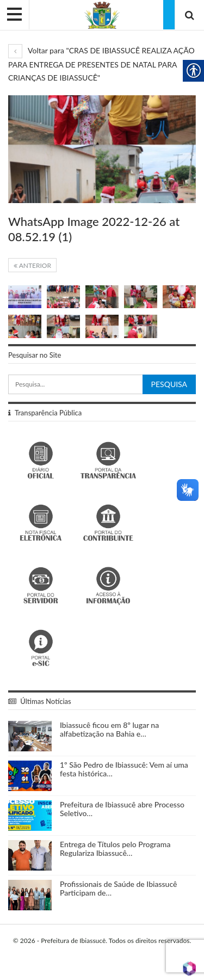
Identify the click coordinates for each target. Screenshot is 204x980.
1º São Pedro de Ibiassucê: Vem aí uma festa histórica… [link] (124, 769)
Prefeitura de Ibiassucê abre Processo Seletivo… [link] (122, 809)
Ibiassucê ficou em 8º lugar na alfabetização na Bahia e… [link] (109, 730)
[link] (102, 14)
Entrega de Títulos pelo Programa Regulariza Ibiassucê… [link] (115, 849)
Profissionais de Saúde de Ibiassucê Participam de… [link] (118, 889)
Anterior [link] (32, 265)
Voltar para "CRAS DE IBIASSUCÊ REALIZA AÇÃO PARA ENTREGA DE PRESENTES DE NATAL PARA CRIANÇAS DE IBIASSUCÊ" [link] (101, 64)
